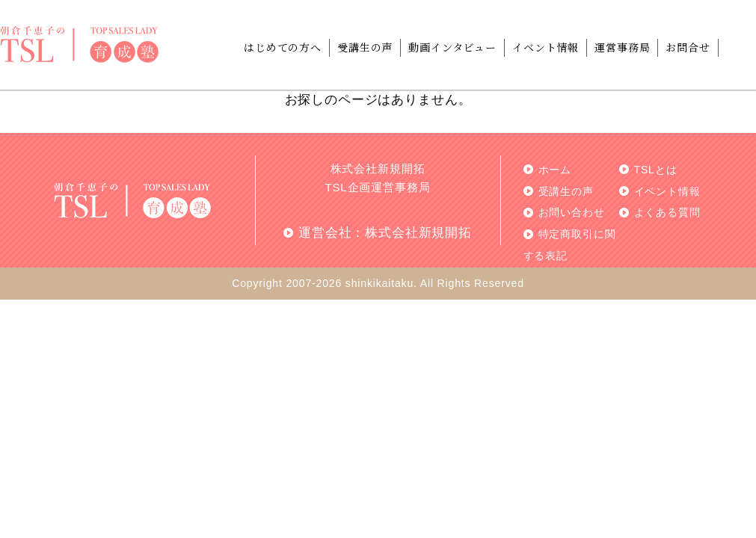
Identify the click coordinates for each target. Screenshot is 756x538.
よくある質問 (667, 212)
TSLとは (656, 170)
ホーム (555, 170)
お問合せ (688, 47)
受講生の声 (365, 47)
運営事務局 (622, 47)
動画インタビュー (452, 47)
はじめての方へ (283, 47)
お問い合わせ (572, 212)
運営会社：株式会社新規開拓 (385, 233)
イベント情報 (546, 47)
